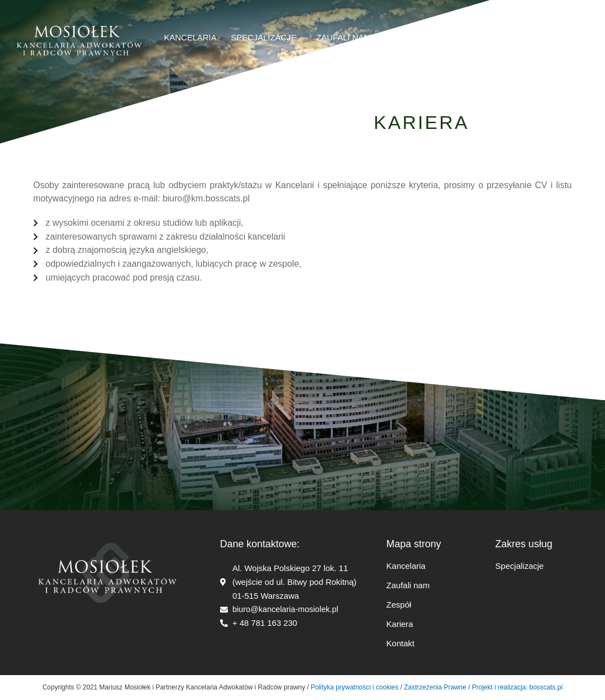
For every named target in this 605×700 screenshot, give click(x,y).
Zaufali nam (408, 585)
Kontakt (401, 643)
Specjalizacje (267, 38)
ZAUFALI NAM (343, 37)
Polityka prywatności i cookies (355, 687)
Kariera (450, 37)
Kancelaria (191, 37)
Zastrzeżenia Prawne (436, 687)
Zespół (399, 605)
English (554, 37)
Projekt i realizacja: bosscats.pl (516, 687)
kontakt (502, 37)
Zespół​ (401, 37)
